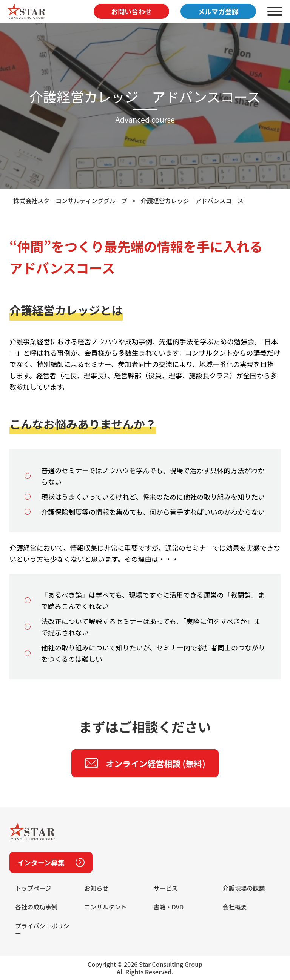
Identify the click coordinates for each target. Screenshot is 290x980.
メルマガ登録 (218, 11)
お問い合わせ (131, 11)
